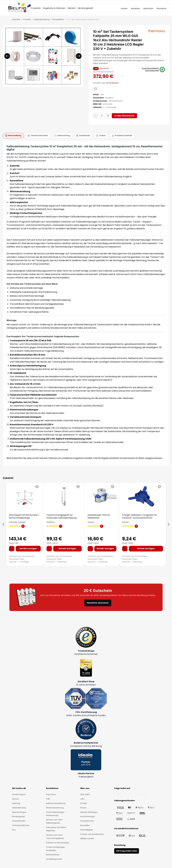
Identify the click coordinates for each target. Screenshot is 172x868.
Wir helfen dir (19, 788)
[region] (43, 60)
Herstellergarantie (54, 859)
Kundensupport (19, 794)
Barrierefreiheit (53, 855)
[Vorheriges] (7, 60)
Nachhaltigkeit (86, 830)
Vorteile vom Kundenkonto (92, 834)
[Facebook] (117, 794)
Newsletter (85, 825)
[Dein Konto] (135, 12)
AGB (48, 799)
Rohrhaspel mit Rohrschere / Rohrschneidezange (24, 520)
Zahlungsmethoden (21, 825)
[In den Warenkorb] (12, 552)
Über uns (85, 788)
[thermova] (157, 34)
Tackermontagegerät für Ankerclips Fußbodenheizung (62, 520)
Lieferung (16, 803)
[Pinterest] (145, 794)
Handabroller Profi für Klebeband (99, 520)
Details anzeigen (28, 552)
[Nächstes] (79, 60)
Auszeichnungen (88, 816)
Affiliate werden (87, 838)
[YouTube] (122, 794)
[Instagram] (128, 794)
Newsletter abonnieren (98, 603)
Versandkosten (112, 86)
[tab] (13, 139)
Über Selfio (85, 794)
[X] (133, 794)
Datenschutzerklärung (56, 803)
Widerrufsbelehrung (55, 808)
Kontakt (84, 803)
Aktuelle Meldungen (89, 812)
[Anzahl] (102, 119)
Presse (83, 808)
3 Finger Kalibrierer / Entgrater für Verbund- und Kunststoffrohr (139, 520)
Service (15, 799)
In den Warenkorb (124, 119)
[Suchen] (124, 12)
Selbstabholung (19, 808)
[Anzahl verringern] (96, 119)
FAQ (14, 830)
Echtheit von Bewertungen (58, 843)
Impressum (51, 794)
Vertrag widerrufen (127, 851)
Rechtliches (52, 788)
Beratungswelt (18, 816)
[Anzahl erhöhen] (108, 119)
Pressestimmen (87, 821)
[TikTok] (139, 794)
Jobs (82, 799)
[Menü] (6, 12)
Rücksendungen (19, 812)
